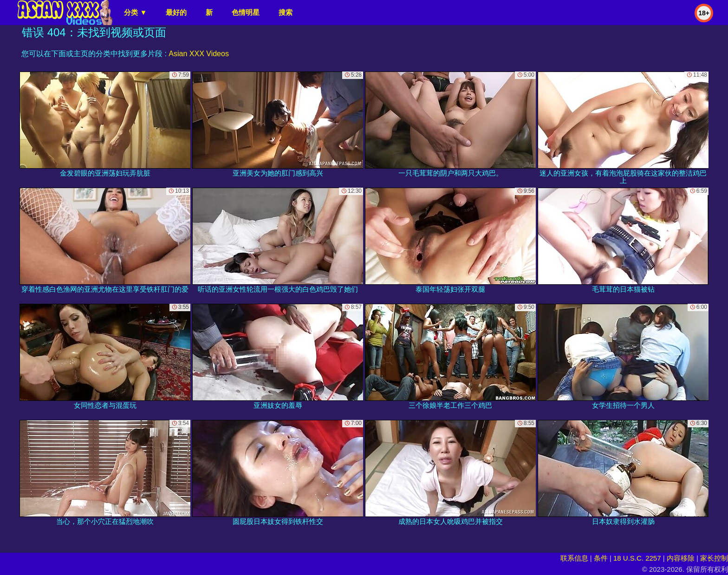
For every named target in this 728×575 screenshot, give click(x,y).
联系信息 (574, 558)
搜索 (286, 12)
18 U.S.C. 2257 (637, 558)
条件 (601, 558)
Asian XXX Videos (199, 54)
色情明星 (246, 12)
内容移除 (681, 558)
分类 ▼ (135, 12)
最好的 (176, 12)
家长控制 (714, 558)
